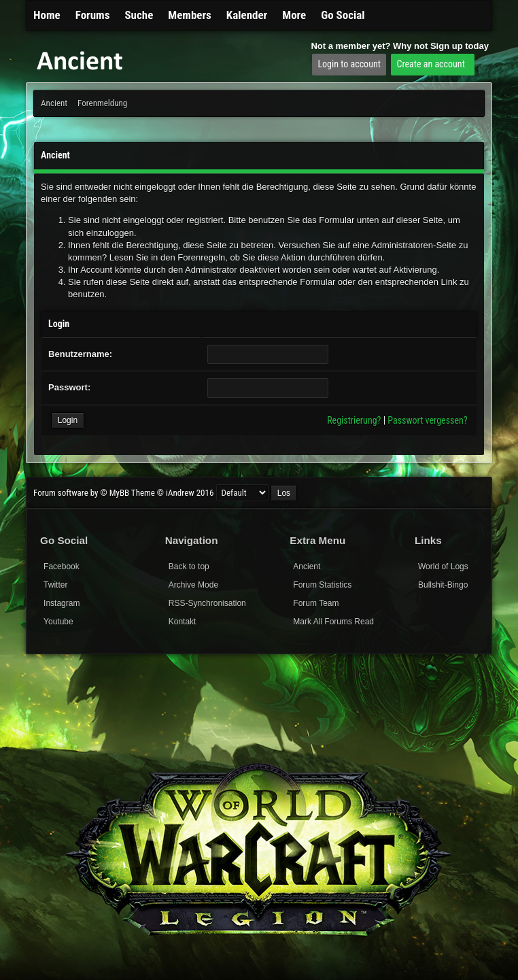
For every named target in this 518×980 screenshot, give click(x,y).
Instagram (62, 603)
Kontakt (183, 622)
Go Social (343, 15)
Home (47, 15)
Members (190, 15)
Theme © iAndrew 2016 (172, 493)
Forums (93, 15)
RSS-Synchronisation (207, 603)
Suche (139, 15)
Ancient (54, 103)
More (294, 15)
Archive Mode (193, 585)
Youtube (58, 622)
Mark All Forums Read (333, 622)
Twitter (55, 585)
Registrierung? (354, 420)
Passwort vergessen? (427, 420)
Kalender (247, 15)
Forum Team (316, 603)
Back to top (189, 567)
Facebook (62, 567)
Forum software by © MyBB (82, 493)
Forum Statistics (322, 585)
